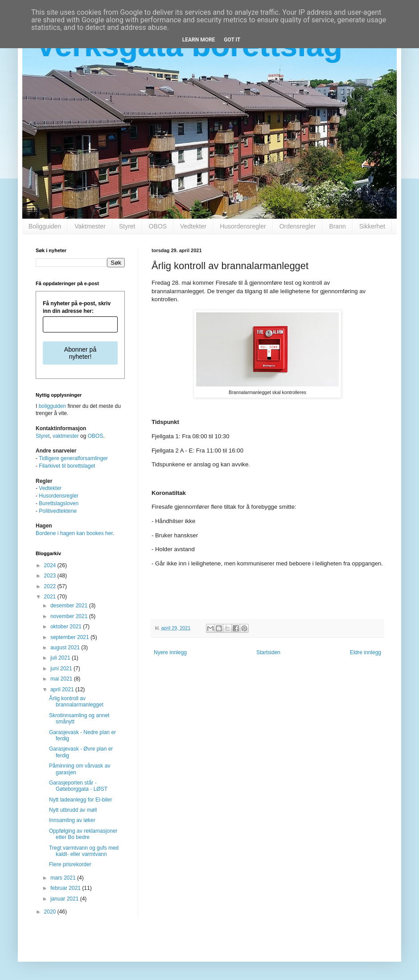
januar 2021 (65, 899)
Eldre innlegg (366, 652)
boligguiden (52, 406)
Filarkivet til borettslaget (67, 466)
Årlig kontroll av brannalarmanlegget (76, 702)
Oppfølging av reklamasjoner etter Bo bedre (83, 834)
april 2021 (63, 689)
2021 (51, 597)
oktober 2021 (67, 627)
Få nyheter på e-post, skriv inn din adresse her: (77, 307)
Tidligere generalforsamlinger (73, 458)
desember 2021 (70, 606)
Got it (232, 40)
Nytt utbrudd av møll (73, 810)
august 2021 (66, 648)
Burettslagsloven (59, 503)
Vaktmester (90, 226)
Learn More (199, 40)
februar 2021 (66, 888)
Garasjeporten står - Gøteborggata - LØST (78, 786)
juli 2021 (61, 658)
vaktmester (66, 436)
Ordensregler (298, 226)
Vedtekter (193, 226)
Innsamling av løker (72, 820)
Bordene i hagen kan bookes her (74, 533)
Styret (127, 226)
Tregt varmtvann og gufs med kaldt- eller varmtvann (84, 851)
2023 (51, 576)
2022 (51, 586)
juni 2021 (62, 669)
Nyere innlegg (170, 652)
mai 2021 (62, 679)
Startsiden (268, 652)
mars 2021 (64, 878)
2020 (51, 912)
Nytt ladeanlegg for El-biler (80, 800)
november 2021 (70, 616)
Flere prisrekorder (70, 864)
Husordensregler (243, 226)
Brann (337, 226)
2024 (51, 565)
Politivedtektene (58, 511)
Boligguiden (45, 226)
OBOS (158, 226)
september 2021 (70, 637)
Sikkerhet (372, 226)
